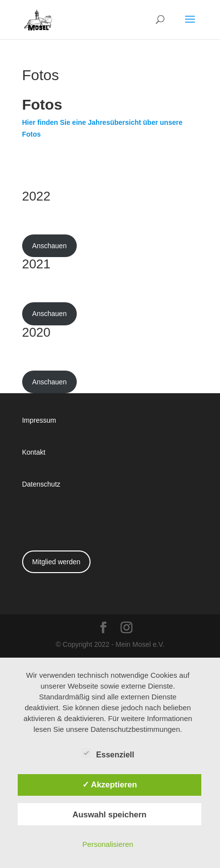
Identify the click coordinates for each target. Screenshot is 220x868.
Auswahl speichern (109, 814)
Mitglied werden (56, 562)
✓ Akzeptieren (110, 784)
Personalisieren (108, 844)
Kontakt (34, 452)
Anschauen (49, 246)
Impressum (39, 420)
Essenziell (108, 753)
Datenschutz (41, 484)
